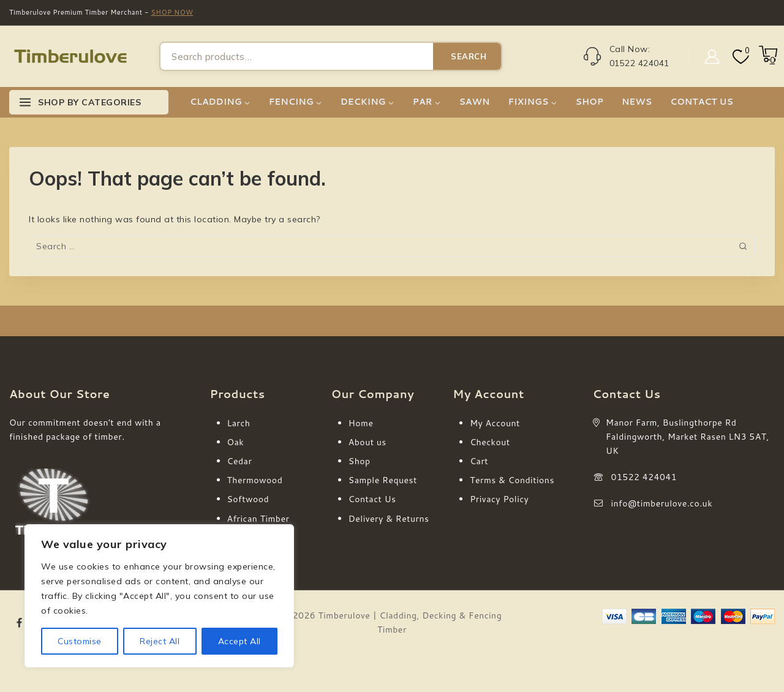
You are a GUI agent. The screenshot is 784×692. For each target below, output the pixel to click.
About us (367, 442)
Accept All (239, 641)
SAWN (474, 102)
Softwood (248, 499)
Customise (80, 641)
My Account (495, 423)
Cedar (240, 461)
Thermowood (255, 480)
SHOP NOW (172, 12)
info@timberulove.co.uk (662, 503)
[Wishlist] (740, 57)
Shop (360, 461)
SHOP (590, 102)
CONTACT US (702, 102)
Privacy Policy (499, 499)
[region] (159, 596)
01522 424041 (644, 477)
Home (361, 423)
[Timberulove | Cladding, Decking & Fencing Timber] (70, 57)
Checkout (490, 442)
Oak (236, 442)
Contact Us (372, 499)
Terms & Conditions (512, 480)
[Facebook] (20, 623)
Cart (479, 461)
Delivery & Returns (389, 519)
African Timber (258, 519)
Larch (239, 423)
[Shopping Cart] (767, 60)
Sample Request (383, 480)
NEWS (637, 102)
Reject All (160, 641)
